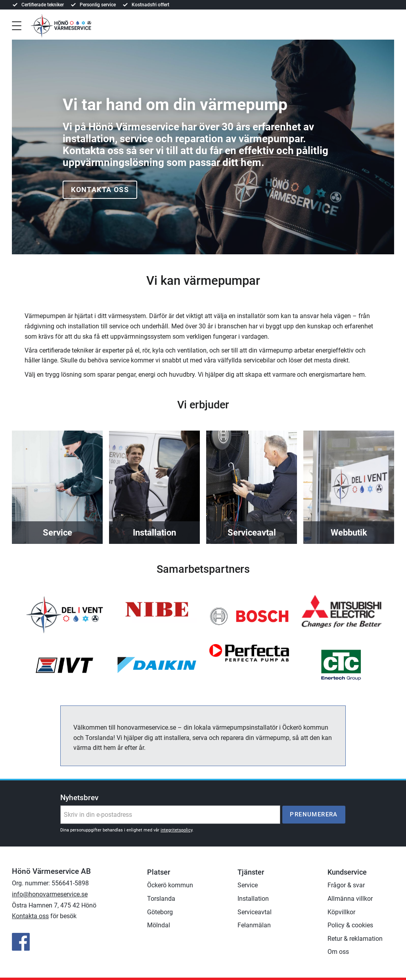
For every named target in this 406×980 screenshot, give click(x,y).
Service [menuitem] (248, 885)
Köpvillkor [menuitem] (341, 912)
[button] (17, 25)
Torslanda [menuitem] (161, 899)
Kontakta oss (100, 190)
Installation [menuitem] (253, 899)
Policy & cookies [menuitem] (350, 925)
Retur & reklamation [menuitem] (355, 939)
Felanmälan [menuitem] (254, 925)
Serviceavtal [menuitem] (255, 912)
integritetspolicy (176, 830)
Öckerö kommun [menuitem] (170, 885)
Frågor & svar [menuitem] (346, 885)
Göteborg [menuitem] (160, 912)
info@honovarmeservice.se (50, 894)
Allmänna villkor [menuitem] (350, 899)
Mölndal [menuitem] (159, 925)
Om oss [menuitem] (338, 952)
